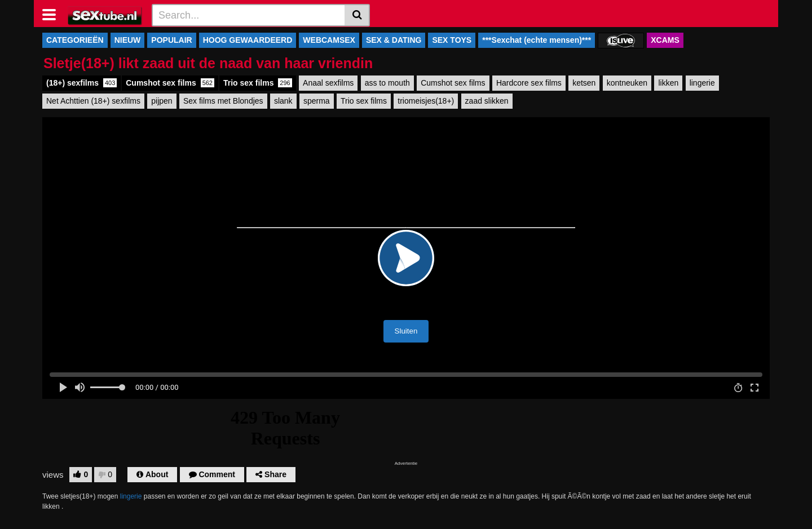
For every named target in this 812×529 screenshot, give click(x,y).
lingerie (702, 83)
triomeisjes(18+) (426, 101)
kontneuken (627, 83)
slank (283, 101)
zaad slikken (487, 101)
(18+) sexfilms (81, 83)
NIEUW (128, 40)
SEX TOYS (452, 40)
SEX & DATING (394, 40)
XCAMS (665, 40)
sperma (317, 101)
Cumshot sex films (170, 83)
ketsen (584, 83)
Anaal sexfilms (328, 83)
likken (668, 83)
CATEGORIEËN (75, 40)
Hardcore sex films (529, 83)
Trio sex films (258, 83)
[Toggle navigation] (53, 14)
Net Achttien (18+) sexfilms (93, 101)
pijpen (162, 101)
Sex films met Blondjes (223, 101)
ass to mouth (387, 83)
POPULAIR (171, 40)
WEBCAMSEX (329, 40)
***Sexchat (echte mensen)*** (537, 40)
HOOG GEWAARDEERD (248, 40)
